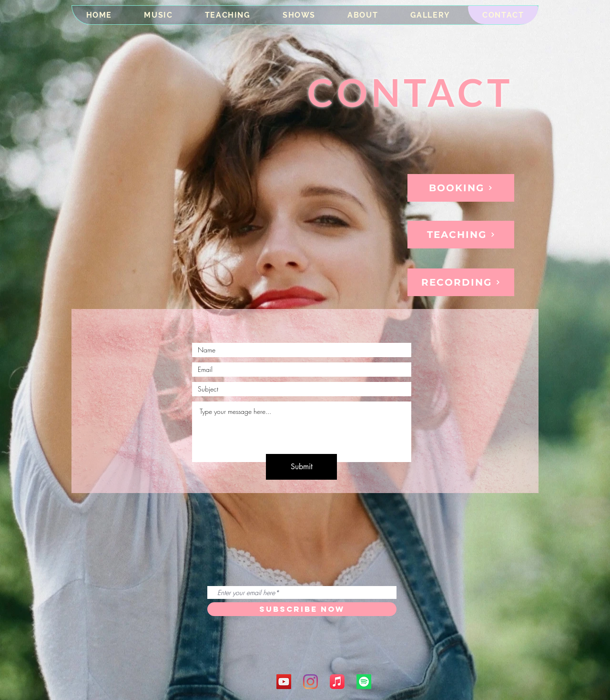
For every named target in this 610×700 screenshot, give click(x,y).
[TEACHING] (461, 235)
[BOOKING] (461, 188)
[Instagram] (310, 682)
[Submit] (301, 467)
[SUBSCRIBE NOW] (302, 609)
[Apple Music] (337, 682)
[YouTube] (284, 682)
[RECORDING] (461, 282)
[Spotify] (364, 682)
